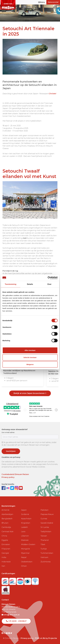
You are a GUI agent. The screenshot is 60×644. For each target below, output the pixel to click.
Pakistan (45, 510)
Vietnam (44, 557)
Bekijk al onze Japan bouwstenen (30, 393)
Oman (24, 566)
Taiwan (44, 536)
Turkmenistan (47, 553)
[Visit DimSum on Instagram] (5, 633)
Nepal (24, 557)
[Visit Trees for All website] (35, 581)
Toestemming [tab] (11, 284)
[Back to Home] (8, 5)
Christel (52, 94)
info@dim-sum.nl (11, 615)
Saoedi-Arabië (47, 523)
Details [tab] (30, 284)
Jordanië (25, 514)
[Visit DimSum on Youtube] (7, 633)
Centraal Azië (7, 532)
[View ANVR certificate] (20, 581)
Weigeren (30, 364)
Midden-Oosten (28, 544)
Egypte (5, 540)
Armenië (5, 510)
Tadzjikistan (46, 532)
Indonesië (6, 562)
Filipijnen (6, 549)
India (4, 557)
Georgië (5, 553)
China (4, 536)
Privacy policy (8, 477)
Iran (3, 566)
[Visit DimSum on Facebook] (4, 488)
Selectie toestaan (30, 357)
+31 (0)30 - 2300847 (16, 621)
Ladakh (24, 527)
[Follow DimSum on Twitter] (12, 488)
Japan (24, 510)
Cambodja (6, 527)
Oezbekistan (27, 562)
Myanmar (25, 553)
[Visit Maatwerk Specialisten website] (6, 589)
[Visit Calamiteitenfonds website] (28, 581)
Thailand (45, 540)
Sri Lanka (45, 527)
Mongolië (25, 549)
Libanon (25, 536)
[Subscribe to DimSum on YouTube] (21, 488)
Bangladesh (7, 519)
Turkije (44, 549)
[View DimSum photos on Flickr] (8, 488)
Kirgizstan (26, 523)
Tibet (43, 544)
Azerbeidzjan (7, 514)
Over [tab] (49, 284)
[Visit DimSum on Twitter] (11, 633)
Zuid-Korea (46, 562)
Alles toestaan (30, 350)
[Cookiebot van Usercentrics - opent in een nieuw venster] (48, 278)
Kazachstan (26, 519)
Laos (23, 532)
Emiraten (6, 544)
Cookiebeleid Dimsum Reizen (15, 474)
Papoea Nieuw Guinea (47, 516)
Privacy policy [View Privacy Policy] (27, 638)
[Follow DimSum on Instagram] (17, 488)
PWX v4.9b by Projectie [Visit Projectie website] (46, 638)
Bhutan (5, 523)
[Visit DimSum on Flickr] (9, 633)
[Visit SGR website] (5, 581)
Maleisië (25, 540)
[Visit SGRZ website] (13, 581)
